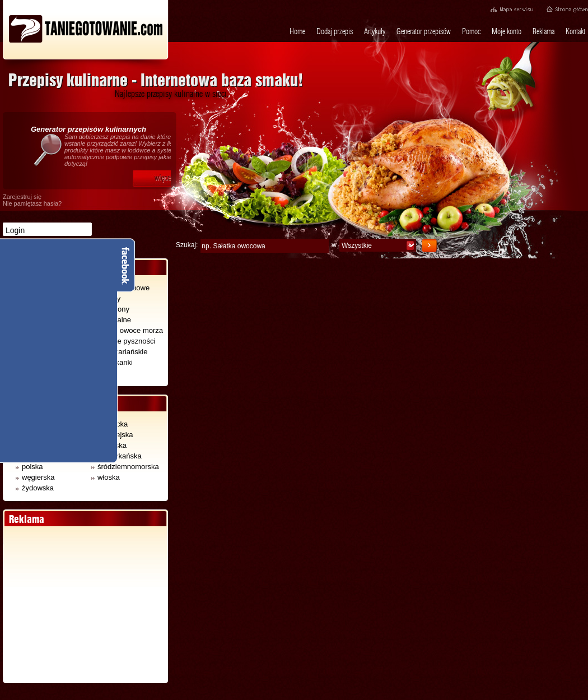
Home (297, 31)
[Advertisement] (85, 605)
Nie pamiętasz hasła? (32, 203)
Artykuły (375, 31)
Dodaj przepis (335, 31)
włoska (106, 477)
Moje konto (507, 31)
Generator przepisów (424, 31)
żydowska (35, 488)
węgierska (35, 477)
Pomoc (471, 31)
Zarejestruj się (22, 197)
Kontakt (575, 31)
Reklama (543, 31)
